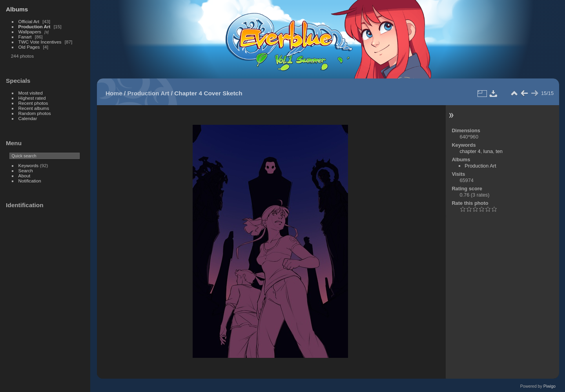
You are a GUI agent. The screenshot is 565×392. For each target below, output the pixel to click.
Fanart (25, 37)
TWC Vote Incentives (40, 42)
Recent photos (33, 103)
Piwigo (550, 386)
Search (26, 170)
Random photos (35, 113)
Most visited (31, 93)
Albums (17, 9)
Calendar (28, 118)
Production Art (35, 26)
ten (499, 151)
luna (488, 151)
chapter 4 (470, 151)
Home (114, 93)
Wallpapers (30, 32)
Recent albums (34, 108)
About (25, 176)
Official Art (29, 21)
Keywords (29, 165)
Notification (30, 181)
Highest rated (32, 98)
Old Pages (29, 47)
